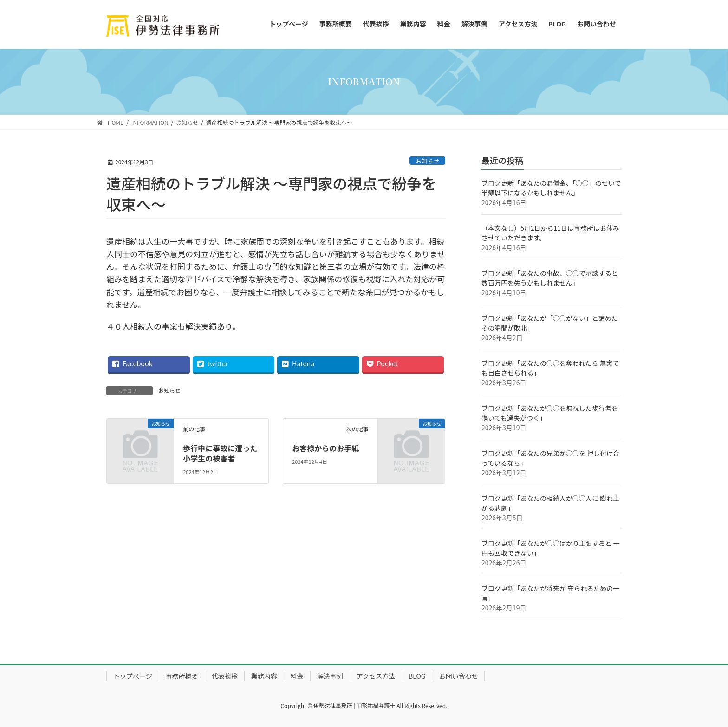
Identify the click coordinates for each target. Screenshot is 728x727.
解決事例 (330, 676)
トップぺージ (133, 676)
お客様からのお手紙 (325, 448)
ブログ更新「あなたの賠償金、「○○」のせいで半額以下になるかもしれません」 (551, 188)
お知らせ (427, 161)
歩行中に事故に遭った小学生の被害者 (220, 453)
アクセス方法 (376, 676)
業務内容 (264, 676)
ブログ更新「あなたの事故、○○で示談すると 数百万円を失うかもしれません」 (550, 278)
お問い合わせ (458, 676)
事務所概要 (182, 676)
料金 (297, 676)
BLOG (417, 676)
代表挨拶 (225, 676)
